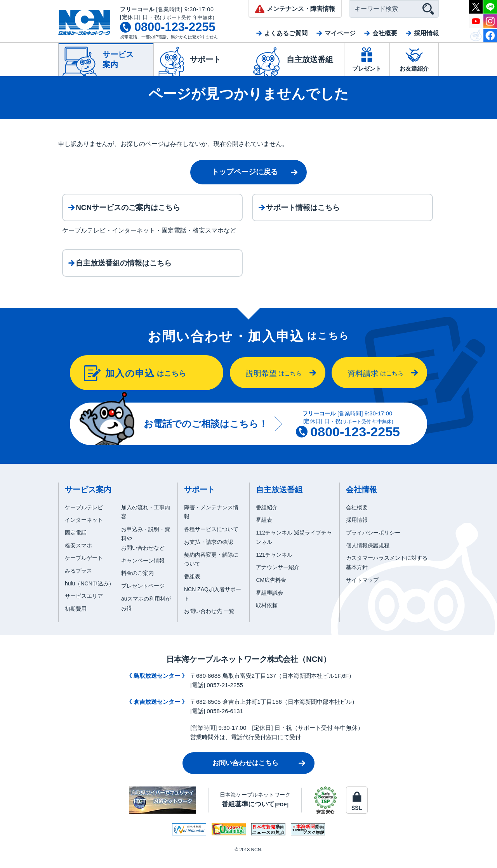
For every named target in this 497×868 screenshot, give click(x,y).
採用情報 (426, 33)
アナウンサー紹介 (278, 577)
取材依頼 (267, 615)
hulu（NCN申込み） (89, 593)
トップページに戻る (245, 172)
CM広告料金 (271, 590)
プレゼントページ (143, 595)
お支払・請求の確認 (209, 552)
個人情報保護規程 (368, 555)
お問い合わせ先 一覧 (209, 621)
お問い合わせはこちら (245, 773)
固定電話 (76, 542)
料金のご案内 (137, 583)
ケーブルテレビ (84, 517)
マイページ (340, 33)
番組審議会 (269, 602)
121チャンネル (274, 564)
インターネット (84, 529)
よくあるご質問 (286, 33)
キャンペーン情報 (143, 570)
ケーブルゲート (84, 568)
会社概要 (385, 33)
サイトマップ (362, 590)
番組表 (192, 586)
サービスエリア (84, 606)
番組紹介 (267, 517)
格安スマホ (78, 555)
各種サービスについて (211, 539)
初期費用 (76, 618)
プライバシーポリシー (373, 542)
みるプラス (78, 580)
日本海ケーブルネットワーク (255, 809)
